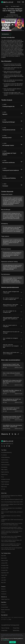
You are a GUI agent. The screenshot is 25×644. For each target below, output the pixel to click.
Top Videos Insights (15, 6)
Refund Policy (16, 630)
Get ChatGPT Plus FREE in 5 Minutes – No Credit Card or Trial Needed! (12, 391)
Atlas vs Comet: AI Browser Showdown (11, 373)
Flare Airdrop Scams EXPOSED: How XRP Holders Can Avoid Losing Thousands (12, 417)
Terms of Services (5, 628)
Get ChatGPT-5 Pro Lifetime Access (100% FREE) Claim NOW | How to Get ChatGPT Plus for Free (12, 382)
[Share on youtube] (9, 446)
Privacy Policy (16, 628)
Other (10, 619)
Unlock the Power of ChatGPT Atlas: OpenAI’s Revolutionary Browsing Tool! (11, 365)
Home (7, 6)
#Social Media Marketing (12, 15)
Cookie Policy (4, 630)
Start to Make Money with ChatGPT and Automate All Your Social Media (12, 400)
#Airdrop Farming (6, 420)
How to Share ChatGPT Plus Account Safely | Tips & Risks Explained (11, 409)
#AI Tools (5, 368)
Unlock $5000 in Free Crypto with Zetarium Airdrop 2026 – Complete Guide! (12, 426)
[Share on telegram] (7, 446)
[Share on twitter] (2, 446)
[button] (19, 2)
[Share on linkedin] (4, 446)
